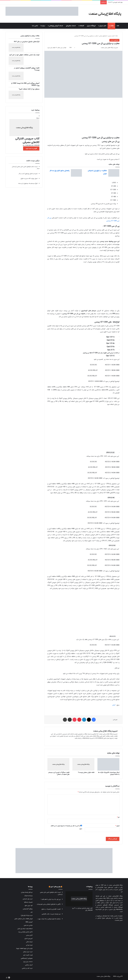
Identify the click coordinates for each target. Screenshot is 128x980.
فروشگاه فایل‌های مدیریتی (105, 905)
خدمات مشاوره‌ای (71, 26)
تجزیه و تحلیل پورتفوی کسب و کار (28, 174)
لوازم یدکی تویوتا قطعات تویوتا (24, 948)
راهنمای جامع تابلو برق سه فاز (60, 171)
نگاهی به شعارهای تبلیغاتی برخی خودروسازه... (48, 904)
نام (118, 817)
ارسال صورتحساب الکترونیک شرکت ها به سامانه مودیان (109, 773)
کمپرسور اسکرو (29, 939)
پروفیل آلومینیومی (28, 909)
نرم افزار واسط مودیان (27, 892)
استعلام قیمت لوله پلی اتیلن (25, 929)
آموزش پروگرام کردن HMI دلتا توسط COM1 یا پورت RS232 (25, 84)
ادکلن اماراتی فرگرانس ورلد (25, 932)
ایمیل (117, 826)
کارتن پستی (29, 935)
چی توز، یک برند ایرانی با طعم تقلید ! (51, 899)
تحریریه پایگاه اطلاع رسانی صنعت (109, 48)
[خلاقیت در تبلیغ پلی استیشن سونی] (114, 173)
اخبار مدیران (103, 26)
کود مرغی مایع (29, 905)
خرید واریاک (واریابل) (27, 915)
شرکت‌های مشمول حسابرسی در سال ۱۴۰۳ (27, 42)
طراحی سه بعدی (28, 925)
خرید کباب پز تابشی (27, 968)
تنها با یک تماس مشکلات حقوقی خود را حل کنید (24, 55)
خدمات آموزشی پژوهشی (56, 26)
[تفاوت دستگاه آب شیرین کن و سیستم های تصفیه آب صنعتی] (58, 764)
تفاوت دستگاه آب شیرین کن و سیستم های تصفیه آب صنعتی (59, 773)
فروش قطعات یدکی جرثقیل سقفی (23, 919)
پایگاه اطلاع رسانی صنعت (103, 976)
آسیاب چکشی (29, 965)
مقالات (112, 26)
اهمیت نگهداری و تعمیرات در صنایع (51, 909)
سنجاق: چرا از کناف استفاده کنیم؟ (29, 89)
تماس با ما (35, 26)
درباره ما (43, 26)
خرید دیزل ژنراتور (28, 952)
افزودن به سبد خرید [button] (31, 148)
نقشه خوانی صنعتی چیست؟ (86, 772)
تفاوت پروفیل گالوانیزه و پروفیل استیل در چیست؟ (27, 69)
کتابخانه (82, 26)
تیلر (32, 912)
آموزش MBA (29, 922)
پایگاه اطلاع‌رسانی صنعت (116, 885)
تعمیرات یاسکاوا (28, 902)
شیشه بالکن (29, 942)
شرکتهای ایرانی (103, 36)
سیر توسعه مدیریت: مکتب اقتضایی (51, 914)
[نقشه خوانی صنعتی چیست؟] (83, 764)
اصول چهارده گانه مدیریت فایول (29, 179)
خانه (119, 26)
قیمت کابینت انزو (28, 955)
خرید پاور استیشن (28, 899)
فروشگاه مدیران (91, 26)
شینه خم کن (29, 945)
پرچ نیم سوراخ (29, 896)
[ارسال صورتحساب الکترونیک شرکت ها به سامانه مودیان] (108, 764)
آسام (114, 705)
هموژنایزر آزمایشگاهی (27, 958)
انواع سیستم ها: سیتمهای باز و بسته (28, 183)
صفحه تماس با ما (117, 918)
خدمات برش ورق (28, 962)
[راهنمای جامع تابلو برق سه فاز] (76, 173)
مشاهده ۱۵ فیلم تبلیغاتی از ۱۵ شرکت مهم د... (49, 919)
